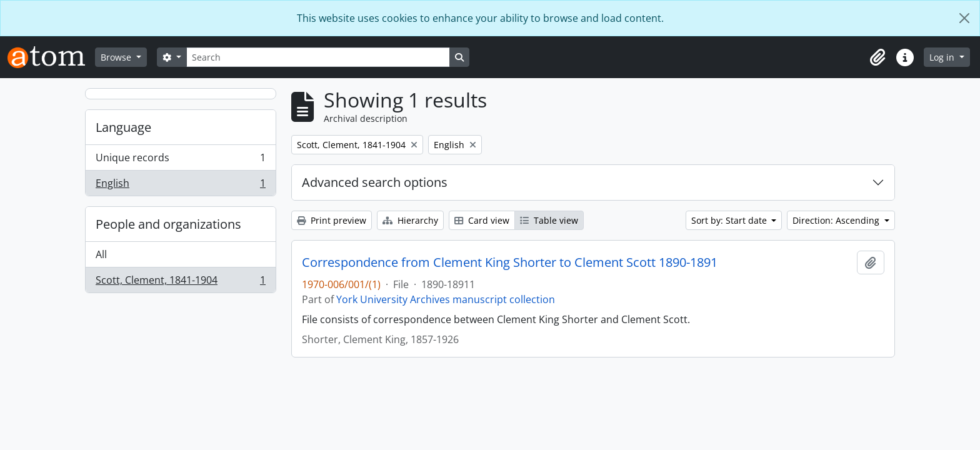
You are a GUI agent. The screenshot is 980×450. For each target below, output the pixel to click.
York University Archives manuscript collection (446, 299)
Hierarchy (410, 220)
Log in (943, 57)
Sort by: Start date (730, 220)
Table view (549, 220)
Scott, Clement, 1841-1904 (180, 282)
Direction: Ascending (837, 220)
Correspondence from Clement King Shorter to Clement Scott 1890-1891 (510, 262)
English (180, 186)
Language (123, 127)
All (101, 254)
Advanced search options (375, 182)
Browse (117, 57)
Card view (482, 220)
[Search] (318, 57)
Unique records (180, 160)
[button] (877, 57)
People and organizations (168, 224)
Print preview (332, 220)
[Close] (964, 18)
